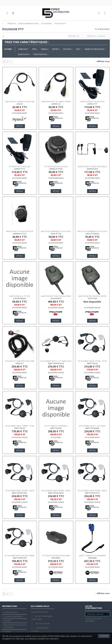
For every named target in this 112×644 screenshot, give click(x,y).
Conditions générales (13, 616)
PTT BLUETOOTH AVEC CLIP (20, 166)
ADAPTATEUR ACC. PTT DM (20, 296)
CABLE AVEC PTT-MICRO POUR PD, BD (20, 102)
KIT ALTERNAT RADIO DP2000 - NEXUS (20, 491)
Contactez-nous (11, 612)
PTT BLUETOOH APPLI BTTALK (56, 166)
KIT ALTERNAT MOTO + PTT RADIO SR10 (56, 361)
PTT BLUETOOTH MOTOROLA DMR (56, 556)
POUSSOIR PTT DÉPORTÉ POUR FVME (20, 361)
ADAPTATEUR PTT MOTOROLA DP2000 (56, 296)
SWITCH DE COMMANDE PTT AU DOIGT (56, 231)
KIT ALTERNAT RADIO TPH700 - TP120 (92, 361)
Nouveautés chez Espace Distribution (15, 626)
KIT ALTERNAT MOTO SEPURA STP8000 (20, 556)
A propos (8, 621)
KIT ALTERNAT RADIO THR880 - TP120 (20, 426)
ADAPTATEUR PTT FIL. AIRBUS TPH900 (56, 102)
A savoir (7, 632)
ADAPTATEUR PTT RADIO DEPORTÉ (20, 231)
